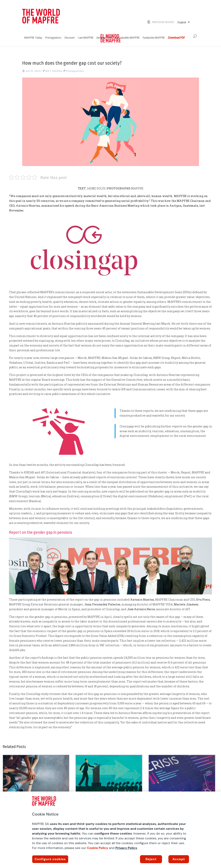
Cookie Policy (98, 848)
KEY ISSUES (54, 71)
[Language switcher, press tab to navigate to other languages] (183, 22)
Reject (151, 859)
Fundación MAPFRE (154, 38)
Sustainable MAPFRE (127, 38)
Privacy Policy (126, 848)
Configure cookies (50, 859)
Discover (70, 38)
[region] (110, 830)
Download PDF (176, 38)
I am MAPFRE (86, 38)
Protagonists (53, 38)
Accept (179, 859)
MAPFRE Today (33, 38)
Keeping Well (104, 38)
